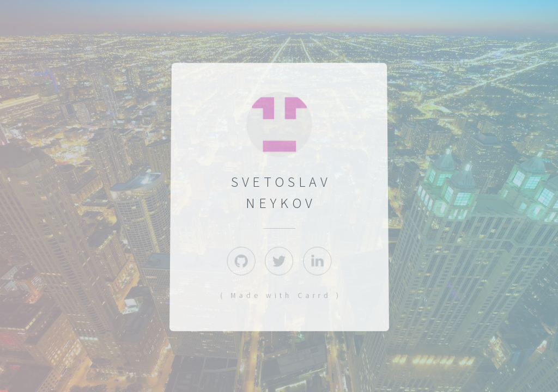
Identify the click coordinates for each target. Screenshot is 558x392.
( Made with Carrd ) (281, 296)
